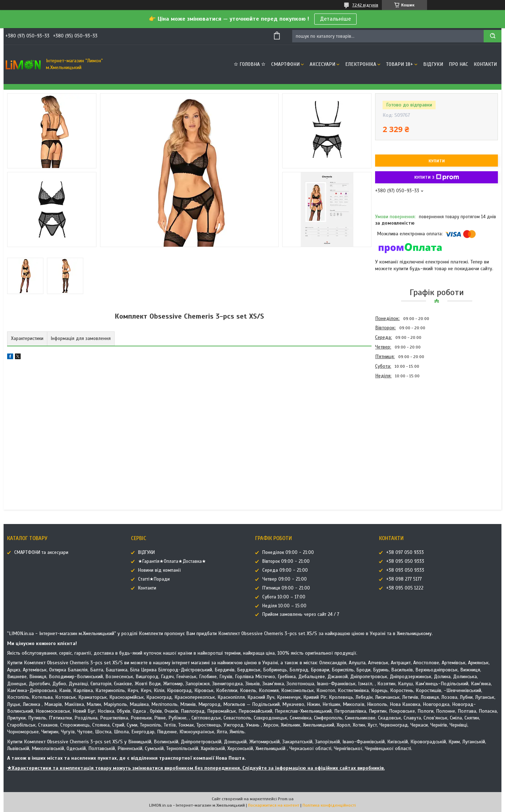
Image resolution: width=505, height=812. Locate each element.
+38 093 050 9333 (405, 570)
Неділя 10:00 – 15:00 (284, 606)
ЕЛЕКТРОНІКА (361, 64)
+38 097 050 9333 (405, 552)
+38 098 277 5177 (404, 579)
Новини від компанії (159, 570)
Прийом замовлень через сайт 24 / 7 (301, 614)
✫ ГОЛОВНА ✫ (250, 64)
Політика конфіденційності (329, 805)
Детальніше (335, 19)
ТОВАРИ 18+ (400, 64)
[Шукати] (493, 36)
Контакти (485, 64)
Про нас (458, 64)
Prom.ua (286, 799)
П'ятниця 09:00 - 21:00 (286, 588)
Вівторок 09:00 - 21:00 (286, 561)
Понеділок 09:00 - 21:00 (288, 552)
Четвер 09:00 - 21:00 (285, 579)
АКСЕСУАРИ (322, 64)
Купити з (437, 177)
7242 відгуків (365, 5)
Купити (437, 161)
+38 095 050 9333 (405, 561)
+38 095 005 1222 (405, 588)
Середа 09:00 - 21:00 (285, 570)
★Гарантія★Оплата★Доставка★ (172, 561)
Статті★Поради (154, 579)
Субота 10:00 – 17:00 (284, 597)
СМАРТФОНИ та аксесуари (41, 552)
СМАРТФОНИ (285, 64)
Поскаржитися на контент (274, 805)
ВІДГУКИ (433, 64)
